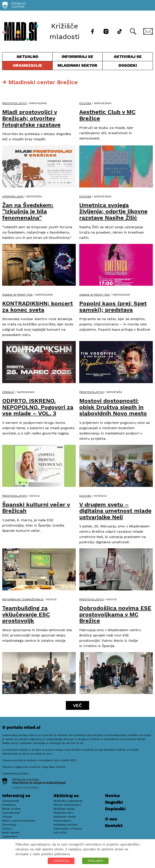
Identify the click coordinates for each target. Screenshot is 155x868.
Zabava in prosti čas (17, 295)
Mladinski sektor (78, 67)
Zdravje (8, 392)
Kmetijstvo (9, 805)
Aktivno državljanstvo (67, 805)
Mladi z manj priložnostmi (19, 821)
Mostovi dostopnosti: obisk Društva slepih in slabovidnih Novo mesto (113, 407)
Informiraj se (78, 58)
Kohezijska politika (65, 825)
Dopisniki (115, 809)
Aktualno (27, 58)
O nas (111, 819)
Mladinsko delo (63, 813)
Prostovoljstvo (14, 103)
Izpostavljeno (13, 197)
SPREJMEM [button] (95, 861)
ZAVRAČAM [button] (61, 861)
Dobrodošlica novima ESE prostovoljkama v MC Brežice (115, 614)
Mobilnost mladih (65, 817)
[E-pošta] (148, 31)
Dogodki (128, 65)
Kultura (85, 103)
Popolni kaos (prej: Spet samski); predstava (113, 307)
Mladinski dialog (64, 809)
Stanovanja (9, 825)
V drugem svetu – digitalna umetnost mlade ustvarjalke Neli (115, 511)
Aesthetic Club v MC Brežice (107, 115)
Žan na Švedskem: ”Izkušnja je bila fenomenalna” (28, 211)
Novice (113, 796)
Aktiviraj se (128, 58)
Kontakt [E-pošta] (114, 825)
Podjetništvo (10, 836)
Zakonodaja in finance (68, 829)
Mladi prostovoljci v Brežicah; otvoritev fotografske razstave (31, 118)
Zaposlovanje (11, 801)
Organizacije (27, 67)
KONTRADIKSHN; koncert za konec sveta (38, 307)
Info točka (60, 833)
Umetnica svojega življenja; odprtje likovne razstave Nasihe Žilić (113, 211)
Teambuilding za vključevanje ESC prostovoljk (26, 614)
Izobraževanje (11, 813)
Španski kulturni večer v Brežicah (36, 508)
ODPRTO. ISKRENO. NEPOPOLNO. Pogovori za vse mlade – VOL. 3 (38, 407)
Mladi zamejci (11, 833)
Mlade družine (11, 809)
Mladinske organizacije (68, 801)
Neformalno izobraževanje (23, 599)
